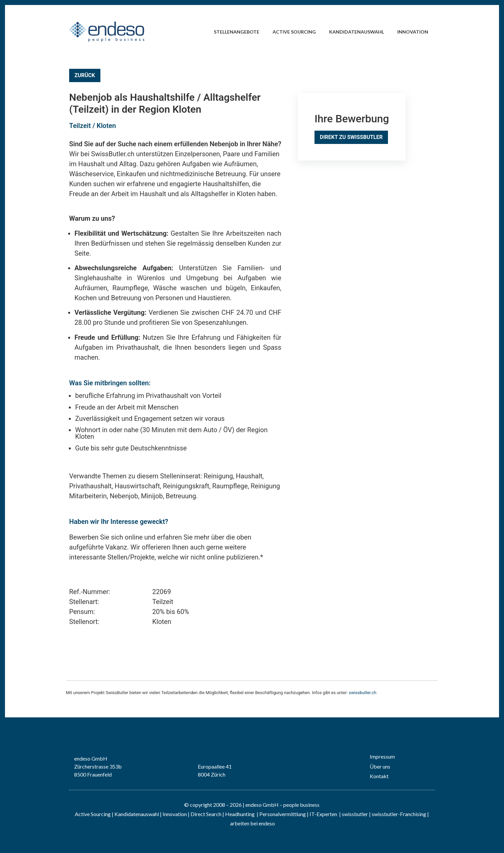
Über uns (380, 766)
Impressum (382, 756)
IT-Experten (323, 814)
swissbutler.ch (363, 693)
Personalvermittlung (283, 814)
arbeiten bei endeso (252, 823)
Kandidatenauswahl (357, 32)
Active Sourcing (294, 32)
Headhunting (240, 814)
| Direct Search (205, 814)
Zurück (85, 75)
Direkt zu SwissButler (351, 137)
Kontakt (379, 776)
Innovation (413, 32)
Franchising (413, 814)
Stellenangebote (237, 32)
